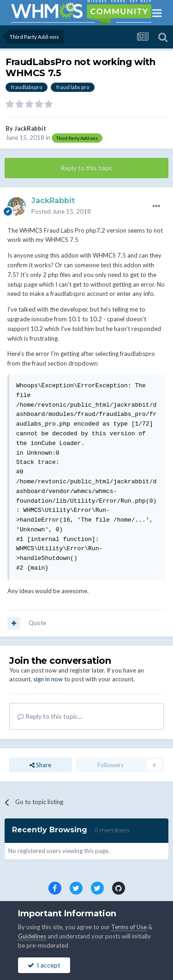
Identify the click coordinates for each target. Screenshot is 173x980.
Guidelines (32, 936)
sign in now (48, 679)
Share (40, 765)
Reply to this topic (87, 168)
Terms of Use (129, 927)
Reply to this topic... (50, 716)
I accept (44, 965)
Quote (37, 623)
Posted (61, 211)
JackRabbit (30, 128)
